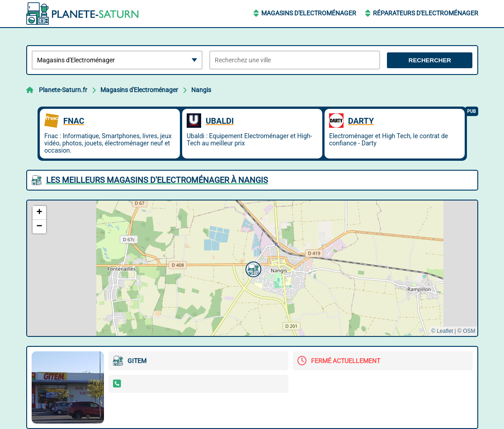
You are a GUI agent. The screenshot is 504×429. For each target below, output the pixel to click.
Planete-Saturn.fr (63, 90)
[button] (252, 268)
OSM (469, 331)
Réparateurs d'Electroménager (426, 13)
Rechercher (430, 60)
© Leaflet (442, 331)
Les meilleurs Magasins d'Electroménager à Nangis (157, 180)
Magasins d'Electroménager (309, 13)
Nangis (201, 90)
